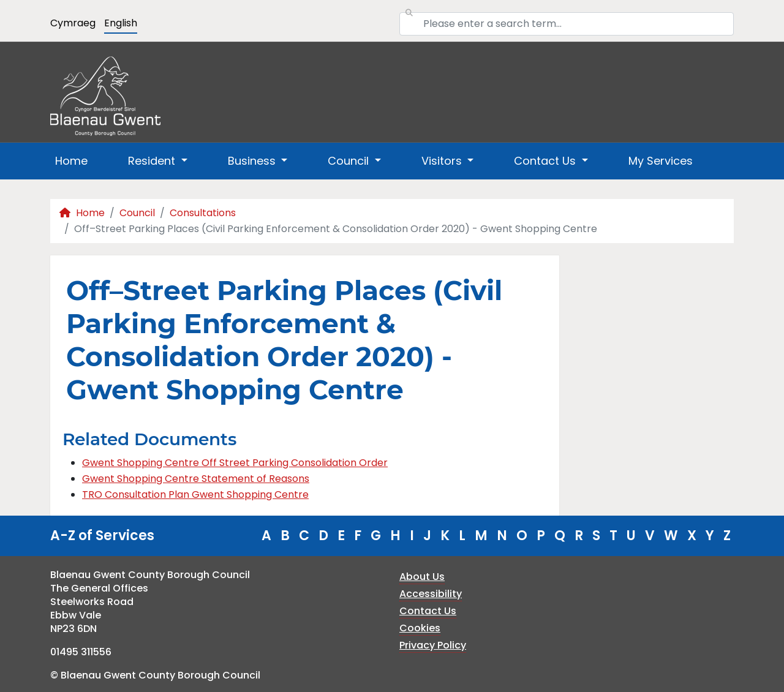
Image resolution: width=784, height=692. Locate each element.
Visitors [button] (443, 161)
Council (137, 213)
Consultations (203, 213)
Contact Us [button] (546, 161)
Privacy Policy (433, 645)
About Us (422, 577)
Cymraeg (73, 23)
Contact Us (428, 611)
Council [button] (350, 161)
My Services (661, 161)
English (121, 23)
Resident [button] (153, 161)
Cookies (420, 628)
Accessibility (431, 594)
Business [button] (253, 161)
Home (71, 161)
